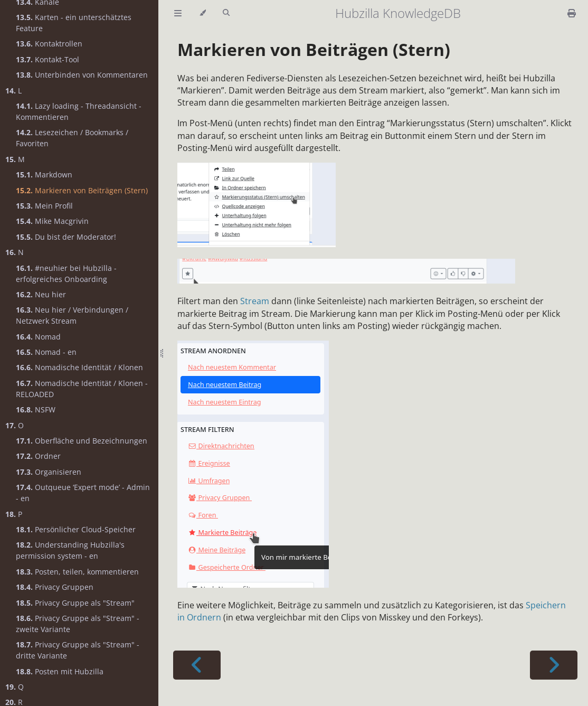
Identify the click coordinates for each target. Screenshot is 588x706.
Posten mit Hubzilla (60, 671)
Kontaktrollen (49, 44)
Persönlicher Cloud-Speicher (76, 529)
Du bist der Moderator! (66, 237)
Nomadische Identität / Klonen (79, 367)
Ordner (38, 456)
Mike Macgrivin (52, 221)
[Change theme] (202, 13)
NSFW (36, 410)
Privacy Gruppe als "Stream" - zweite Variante (78, 624)
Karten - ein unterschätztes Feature (74, 23)
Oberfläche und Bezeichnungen (82, 441)
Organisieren (49, 472)
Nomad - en (46, 352)
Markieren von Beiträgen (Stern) (82, 190)
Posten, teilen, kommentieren (77, 572)
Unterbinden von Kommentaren (82, 75)
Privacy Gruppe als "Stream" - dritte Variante (78, 650)
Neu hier (41, 294)
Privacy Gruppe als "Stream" (75, 603)
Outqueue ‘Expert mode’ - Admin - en (83, 493)
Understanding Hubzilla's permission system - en (70, 550)
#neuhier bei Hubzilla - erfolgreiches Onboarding (66, 274)
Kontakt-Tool (48, 59)
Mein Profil (44, 206)
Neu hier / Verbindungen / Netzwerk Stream (72, 315)
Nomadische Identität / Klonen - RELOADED (82, 389)
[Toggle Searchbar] (226, 13)
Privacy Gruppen (55, 587)
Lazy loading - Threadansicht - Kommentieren (79, 111)
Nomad (38, 337)
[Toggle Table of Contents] (178, 13)
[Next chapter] (554, 665)
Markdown (44, 175)
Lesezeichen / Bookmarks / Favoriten (72, 138)
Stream (255, 301)
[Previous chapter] (197, 665)
